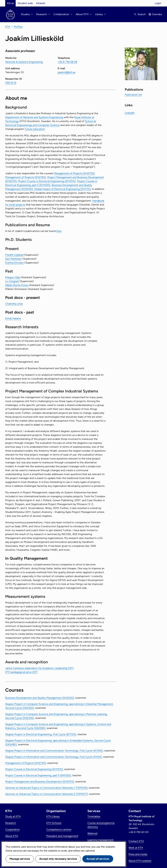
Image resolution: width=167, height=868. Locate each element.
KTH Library (53, 816)
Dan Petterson (13, 259)
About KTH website (140, 861)
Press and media (138, 854)
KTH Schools (54, 823)
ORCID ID (11, 83)
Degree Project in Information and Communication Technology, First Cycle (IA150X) (54, 751)
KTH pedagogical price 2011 (21, 672)
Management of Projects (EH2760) (26, 177)
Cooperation (12, 829)
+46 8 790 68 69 (67, 62)
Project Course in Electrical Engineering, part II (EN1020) (38, 775)
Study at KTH (13, 816)
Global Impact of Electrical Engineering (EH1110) (63, 189)
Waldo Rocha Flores (17, 285)
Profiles (18, 27)
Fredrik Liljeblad (14, 255)
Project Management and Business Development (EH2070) (40, 782)
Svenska (157, 14)
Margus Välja (13, 277)
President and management (62, 836)
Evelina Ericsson (15, 263)
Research (11, 823)
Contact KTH (136, 841)
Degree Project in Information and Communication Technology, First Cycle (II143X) (54, 757)
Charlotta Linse (14, 304)
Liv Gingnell (12, 281)
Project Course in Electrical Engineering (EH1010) (47, 181)
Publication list (133, 95)
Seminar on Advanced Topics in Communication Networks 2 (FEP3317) (47, 794)
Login (158, 3)
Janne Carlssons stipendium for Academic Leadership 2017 (39, 668)
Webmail (92, 833)
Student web (25, 3)
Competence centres (59, 829)
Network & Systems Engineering (24, 62)
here (59, 231)
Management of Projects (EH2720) (74, 173)
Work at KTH (136, 848)
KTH (8, 27)
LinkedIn (130, 113)
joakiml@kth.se (66, 72)
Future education (35, 129)
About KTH (12, 836)
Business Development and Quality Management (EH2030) (40, 698)
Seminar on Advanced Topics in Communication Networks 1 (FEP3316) (46, 788)
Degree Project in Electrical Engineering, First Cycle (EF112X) (41, 734)
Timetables (94, 816)
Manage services (20, 859)
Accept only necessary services (58, 859)
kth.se (10, 3)
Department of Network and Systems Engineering (34, 117)
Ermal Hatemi (13, 318)
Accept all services (98, 859)
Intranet (41, 3)
